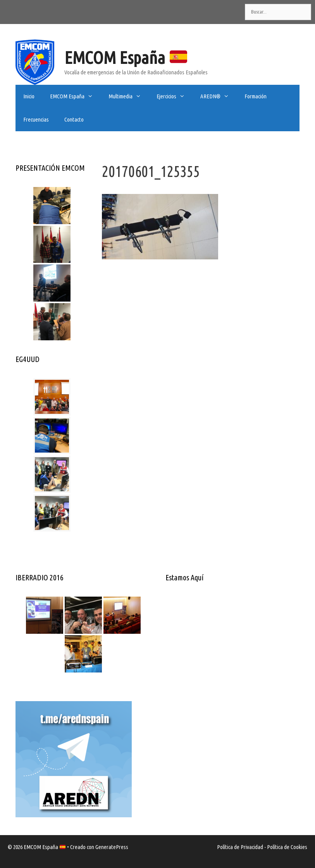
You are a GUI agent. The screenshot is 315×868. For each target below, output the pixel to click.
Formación (256, 96)
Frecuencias (36, 119)
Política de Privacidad (240, 847)
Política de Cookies (287, 847)
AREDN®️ (219, 96)
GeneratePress (112, 847)
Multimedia (129, 96)
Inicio (29, 96)
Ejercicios (175, 96)
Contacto (74, 119)
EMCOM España (126, 57)
